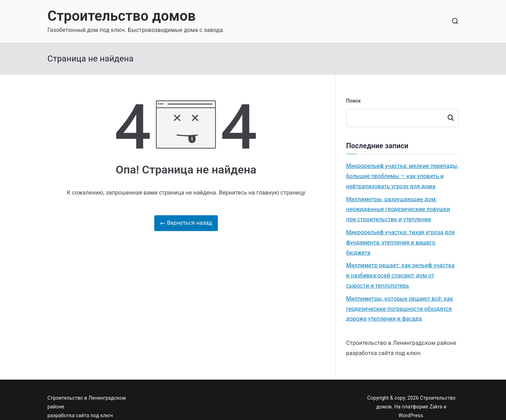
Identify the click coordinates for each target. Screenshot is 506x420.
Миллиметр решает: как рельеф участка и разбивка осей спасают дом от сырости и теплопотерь (400, 275)
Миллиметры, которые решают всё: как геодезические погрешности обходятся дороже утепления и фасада (400, 309)
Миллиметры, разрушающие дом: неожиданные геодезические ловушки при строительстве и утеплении (398, 209)
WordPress (411, 415)
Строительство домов (122, 16)
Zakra (436, 407)
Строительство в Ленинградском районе (401, 343)
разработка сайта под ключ (383, 353)
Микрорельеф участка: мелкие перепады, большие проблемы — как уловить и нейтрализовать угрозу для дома (402, 176)
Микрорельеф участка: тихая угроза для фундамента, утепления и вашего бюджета (400, 242)
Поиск (353, 101)
